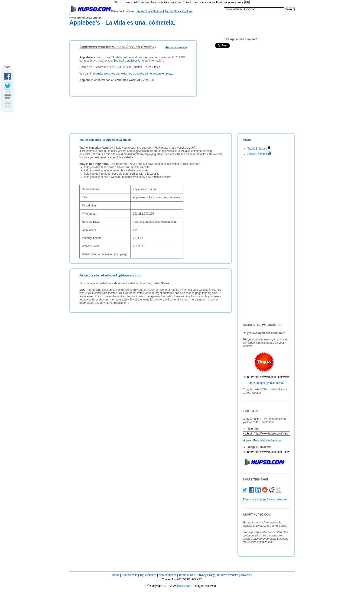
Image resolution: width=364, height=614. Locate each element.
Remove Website (228, 575)
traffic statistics (128, 61)
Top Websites (148, 575)
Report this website (176, 47)
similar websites (105, 74)
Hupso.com (184, 586)
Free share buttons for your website (265, 500)
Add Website (130, 575)
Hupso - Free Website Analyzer (262, 441)
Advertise (246, 575)
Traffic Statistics (259, 149)
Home (116, 575)
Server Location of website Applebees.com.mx (110, 275)
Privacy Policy (206, 575)
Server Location (259, 154)
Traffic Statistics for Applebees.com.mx (105, 140)
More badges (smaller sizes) (266, 383)
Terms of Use (187, 575)
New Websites (167, 575)
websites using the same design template (147, 74)
